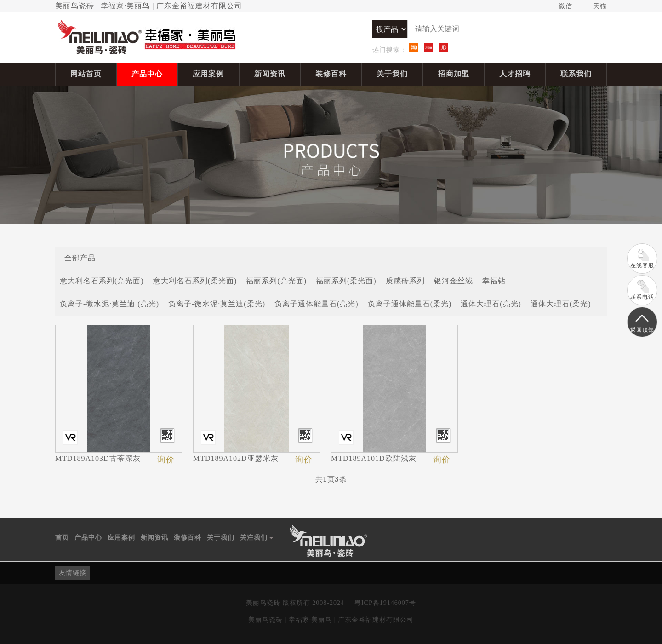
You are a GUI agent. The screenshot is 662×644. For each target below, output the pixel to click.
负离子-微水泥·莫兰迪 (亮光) (109, 304)
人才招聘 (515, 74)
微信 (561, 6)
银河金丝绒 (454, 281)
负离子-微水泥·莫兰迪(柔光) (217, 304)
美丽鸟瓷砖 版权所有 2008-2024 (295, 603)
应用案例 (208, 74)
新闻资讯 (270, 74)
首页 (62, 538)
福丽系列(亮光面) (276, 281)
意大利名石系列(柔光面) (195, 281)
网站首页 (86, 74)
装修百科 (331, 74)
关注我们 (257, 538)
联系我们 (576, 74)
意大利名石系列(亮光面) (102, 281)
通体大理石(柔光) (561, 304)
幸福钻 (494, 281)
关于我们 (392, 74)
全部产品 (80, 258)
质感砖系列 (405, 281)
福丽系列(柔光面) (346, 281)
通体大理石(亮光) (491, 304)
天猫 (596, 6)
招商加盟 (454, 74)
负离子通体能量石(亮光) (317, 304)
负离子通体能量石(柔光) (410, 304)
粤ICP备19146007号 (385, 603)
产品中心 (147, 74)
